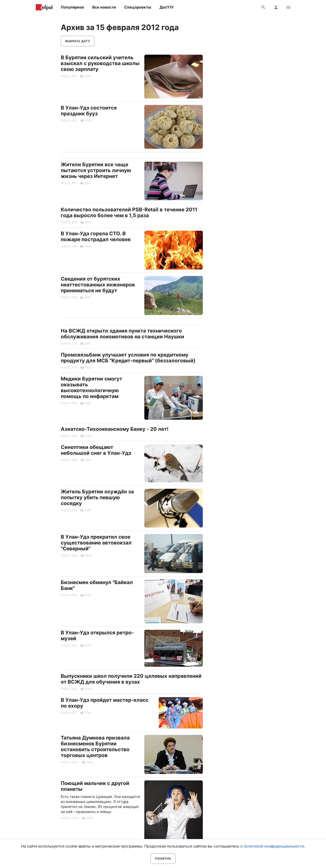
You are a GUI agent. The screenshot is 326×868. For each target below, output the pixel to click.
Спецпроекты (138, 7)
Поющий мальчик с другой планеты (95, 786)
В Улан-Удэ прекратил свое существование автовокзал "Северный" (96, 543)
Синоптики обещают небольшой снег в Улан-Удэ (96, 450)
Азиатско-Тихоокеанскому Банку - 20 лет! (115, 429)
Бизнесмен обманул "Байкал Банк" (97, 585)
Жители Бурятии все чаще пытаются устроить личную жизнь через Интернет (96, 170)
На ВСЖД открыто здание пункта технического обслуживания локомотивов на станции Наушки (122, 334)
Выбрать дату (78, 41)
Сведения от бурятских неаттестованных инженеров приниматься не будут (98, 285)
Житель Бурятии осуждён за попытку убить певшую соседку (97, 497)
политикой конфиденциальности (274, 846)
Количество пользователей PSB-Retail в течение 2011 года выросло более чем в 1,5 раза (129, 212)
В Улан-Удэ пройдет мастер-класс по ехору (105, 703)
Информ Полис (44, 7)
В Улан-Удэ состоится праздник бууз (89, 111)
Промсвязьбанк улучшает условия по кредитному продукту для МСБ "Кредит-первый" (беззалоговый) (128, 358)
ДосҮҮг (167, 7)
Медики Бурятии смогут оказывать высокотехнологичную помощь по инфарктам (91, 387)
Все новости (104, 7)
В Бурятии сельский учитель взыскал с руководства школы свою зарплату (100, 63)
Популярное (72, 7)
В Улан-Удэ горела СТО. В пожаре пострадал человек (96, 236)
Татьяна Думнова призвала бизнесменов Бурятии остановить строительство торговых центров (95, 746)
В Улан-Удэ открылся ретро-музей (97, 636)
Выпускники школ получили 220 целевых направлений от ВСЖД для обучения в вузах (131, 679)
